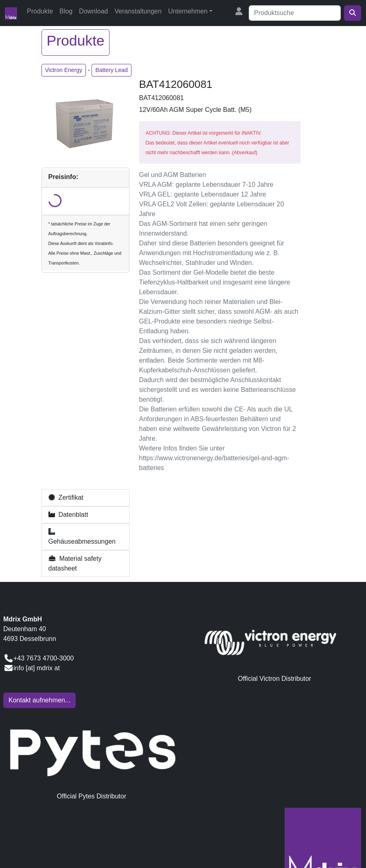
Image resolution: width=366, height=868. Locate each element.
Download (93, 11)
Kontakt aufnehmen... (39, 700)
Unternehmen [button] (188, 11)
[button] (85, 498)
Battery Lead (111, 70)
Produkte (40, 11)
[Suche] (295, 13)
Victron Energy (64, 70)
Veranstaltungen (138, 11)
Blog (66, 11)
